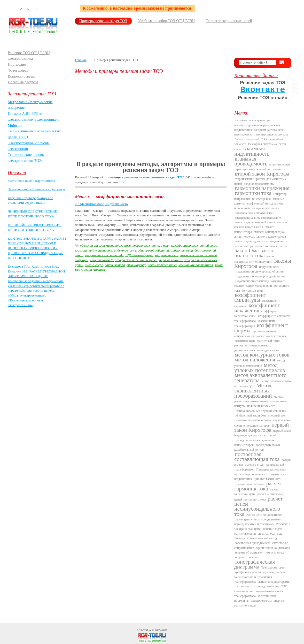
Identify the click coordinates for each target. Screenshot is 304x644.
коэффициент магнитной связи (194, 245)
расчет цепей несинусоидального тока (259, 506)
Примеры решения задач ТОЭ (103, 21)
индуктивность (167, 255)
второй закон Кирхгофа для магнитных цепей (124, 260)
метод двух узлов (268, 350)
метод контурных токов (262, 355)
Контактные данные (256, 75)
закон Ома (247, 251)
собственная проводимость (253, 543)
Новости (17, 172)
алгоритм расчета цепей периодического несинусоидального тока (261, 132)
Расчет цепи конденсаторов (264, 515)
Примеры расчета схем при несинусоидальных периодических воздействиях (260, 474)
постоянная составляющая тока (257, 457)
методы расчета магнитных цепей (259, 399)
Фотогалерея (18, 70)
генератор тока (262, 199)
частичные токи (245, 586)
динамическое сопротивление (254, 213)
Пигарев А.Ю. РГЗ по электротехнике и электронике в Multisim (34, 119)
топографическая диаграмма (255, 564)
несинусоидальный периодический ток (260, 411)
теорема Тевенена (246, 557)
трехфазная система (248, 572)
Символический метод (262, 538)
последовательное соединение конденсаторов (254, 443)
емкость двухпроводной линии (255, 222)
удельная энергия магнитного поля (105, 245)
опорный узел (277, 415)
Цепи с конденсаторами (273, 582)
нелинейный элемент (261, 406)
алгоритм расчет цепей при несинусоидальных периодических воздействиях (257, 125)
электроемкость (261, 601)
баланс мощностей (247, 139)
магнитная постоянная (196, 265)
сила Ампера (94, 265)
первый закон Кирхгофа (262, 427)
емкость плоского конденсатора (265, 237)
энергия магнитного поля (151, 245)
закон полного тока (162, 265)
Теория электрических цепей (229, 21)
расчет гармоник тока (258, 486)
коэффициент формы (261, 328)
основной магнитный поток (253, 420)
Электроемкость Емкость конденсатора (36, 189)
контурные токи (252, 291)
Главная (81, 60)
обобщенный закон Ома (250, 415)
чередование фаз (268, 586)
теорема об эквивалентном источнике (259, 552)
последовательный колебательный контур (257, 447)
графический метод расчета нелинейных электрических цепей (259, 206)
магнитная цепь (245, 341)
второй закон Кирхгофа (262, 174)
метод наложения (255, 360)
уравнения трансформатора (253, 579)
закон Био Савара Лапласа (272, 246)
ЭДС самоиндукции (139, 255)
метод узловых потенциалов (260, 368)
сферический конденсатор (273, 548)
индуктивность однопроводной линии (141, 250)
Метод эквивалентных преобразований (253, 391)
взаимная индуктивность (93, 250)
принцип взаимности (267, 479)
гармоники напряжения (262, 188)
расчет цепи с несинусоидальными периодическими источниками (257, 522)
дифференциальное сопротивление (258, 218)
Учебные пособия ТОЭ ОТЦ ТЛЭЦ (167, 21)
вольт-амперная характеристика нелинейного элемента (262, 167)
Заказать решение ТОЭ (32, 94)
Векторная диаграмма (263, 144)
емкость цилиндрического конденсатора (261, 241)
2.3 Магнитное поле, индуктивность (101, 204)
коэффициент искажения (257, 308)
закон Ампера (115, 265)
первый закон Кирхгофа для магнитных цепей (263, 433)
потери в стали (255, 465)
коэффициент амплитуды (250, 297)
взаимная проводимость (251, 161)
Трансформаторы (272, 567)
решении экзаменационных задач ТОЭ (155, 177)
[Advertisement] (151, 118)
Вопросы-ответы (21, 76)
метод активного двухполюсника (253, 348)
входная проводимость (259, 184)
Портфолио (17, 64)
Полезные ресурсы (23, 82)
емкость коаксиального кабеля (261, 225)
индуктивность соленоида (104, 255)
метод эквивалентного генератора (260, 378)
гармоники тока (253, 193)
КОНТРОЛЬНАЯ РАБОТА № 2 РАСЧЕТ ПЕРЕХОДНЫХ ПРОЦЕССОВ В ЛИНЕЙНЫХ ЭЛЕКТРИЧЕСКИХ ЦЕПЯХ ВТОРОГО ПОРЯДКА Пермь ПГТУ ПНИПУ (37, 248)
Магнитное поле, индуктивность (32, 181)
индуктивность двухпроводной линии (260, 271)
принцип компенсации (250, 484)
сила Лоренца (137, 265)
